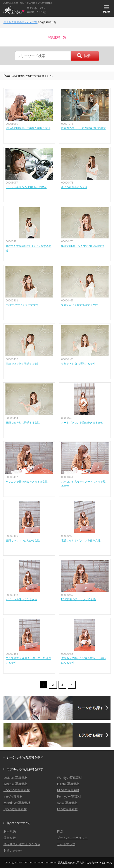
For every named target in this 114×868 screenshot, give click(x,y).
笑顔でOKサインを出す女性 (22, 305)
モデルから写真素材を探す (25, 769)
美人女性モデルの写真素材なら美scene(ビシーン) (85, 862)
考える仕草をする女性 (74, 187)
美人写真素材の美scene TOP (21, 22)
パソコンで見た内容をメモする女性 (27, 482)
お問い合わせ (13, 850)
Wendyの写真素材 (69, 778)
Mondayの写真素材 (17, 803)
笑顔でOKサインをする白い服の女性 (83, 246)
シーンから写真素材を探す (25, 757)
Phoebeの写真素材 (17, 790)
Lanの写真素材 (67, 809)
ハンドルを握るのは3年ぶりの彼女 (26, 187)
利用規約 (10, 831)
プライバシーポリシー (72, 838)
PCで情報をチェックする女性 (79, 599)
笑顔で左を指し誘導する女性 (23, 423)
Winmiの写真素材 (16, 784)
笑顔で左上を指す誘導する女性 (79, 305)
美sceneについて (19, 823)
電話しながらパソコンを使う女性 (81, 540)
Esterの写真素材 (68, 784)
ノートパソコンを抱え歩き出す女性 (82, 423)
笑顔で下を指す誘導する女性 (78, 364)
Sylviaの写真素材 (15, 809)
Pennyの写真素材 (69, 796)
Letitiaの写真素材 (16, 778)
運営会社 (10, 838)
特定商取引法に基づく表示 (22, 844)
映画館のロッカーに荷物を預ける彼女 (83, 128)
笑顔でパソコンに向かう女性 (23, 540)
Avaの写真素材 (67, 803)
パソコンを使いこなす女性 (21, 599)
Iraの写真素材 (13, 796)
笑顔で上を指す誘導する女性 (23, 364)
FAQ (60, 831)
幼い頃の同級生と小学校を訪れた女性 (28, 128)
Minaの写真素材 (68, 790)
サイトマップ (66, 844)
